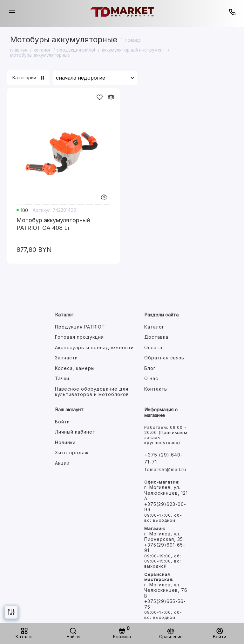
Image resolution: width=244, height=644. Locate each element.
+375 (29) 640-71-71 (164, 458)
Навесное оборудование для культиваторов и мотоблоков (92, 392)
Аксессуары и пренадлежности (94, 347)
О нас (151, 378)
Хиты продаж (72, 453)
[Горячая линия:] (232, 12)
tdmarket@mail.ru (166, 469)
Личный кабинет (75, 432)
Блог (150, 368)
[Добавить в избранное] (99, 97)
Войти (62, 422)
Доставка (156, 337)
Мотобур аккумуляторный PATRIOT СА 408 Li (53, 224)
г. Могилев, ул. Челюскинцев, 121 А (166, 493)
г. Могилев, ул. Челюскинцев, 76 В (166, 590)
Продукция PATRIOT (80, 327)
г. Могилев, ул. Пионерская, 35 (164, 537)
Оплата (153, 347)
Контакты (156, 389)
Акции (62, 463)
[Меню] (12, 12)
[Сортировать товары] (95, 78)
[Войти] (220, 634)
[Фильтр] (11, 612)
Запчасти (66, 358)
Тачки (62, 378)
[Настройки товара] (104, 198)
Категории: (28, 78)
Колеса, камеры (75, 368)
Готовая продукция (79, 337)
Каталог (154, 327)
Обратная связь (164, 358)
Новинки (65, 442)
